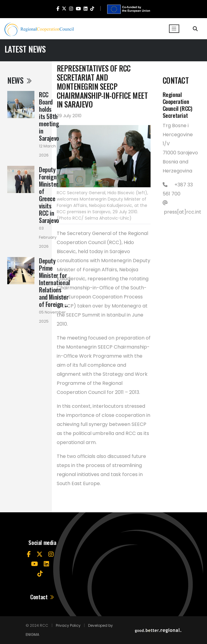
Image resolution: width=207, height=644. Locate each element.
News (20, 80)
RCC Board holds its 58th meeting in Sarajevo (49, 116)
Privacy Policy (68, 625)
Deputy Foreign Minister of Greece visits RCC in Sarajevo (49, 195)
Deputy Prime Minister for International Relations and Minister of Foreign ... (54, 282)
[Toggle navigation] (174, 29)
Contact (42, 597)
